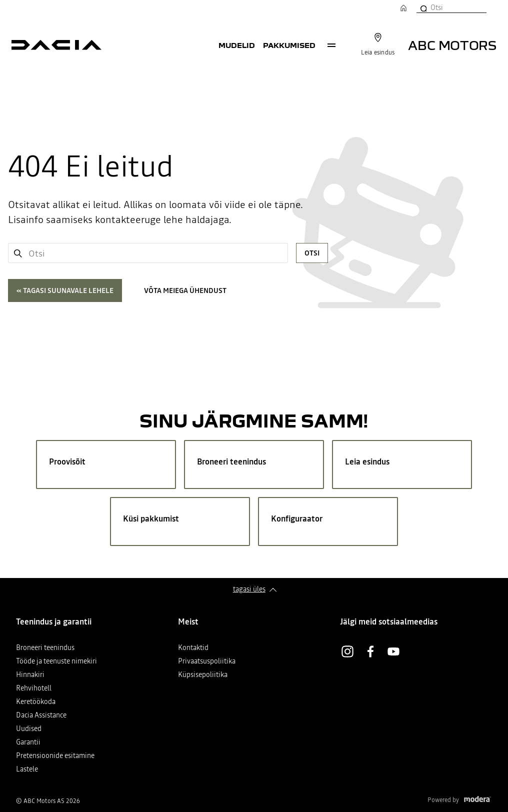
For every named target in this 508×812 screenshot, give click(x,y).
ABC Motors (452, 45)
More (331, 45)
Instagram (347, 651)
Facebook (370, 651)
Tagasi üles (249, 589)
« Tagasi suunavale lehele (65, 290)
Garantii (28, 743)
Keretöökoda (36, 702)
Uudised (29, 729)
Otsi (312, 253)
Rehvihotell (34, 689)
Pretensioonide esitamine (55, 756)
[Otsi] (423, 7)
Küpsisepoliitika (203, 675)
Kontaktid (193, 648)
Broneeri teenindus (45, 648)
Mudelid (237, 45)
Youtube (393, 651)
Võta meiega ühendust (185, 290)
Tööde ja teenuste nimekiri (56, 662)
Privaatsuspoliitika (207, 662)
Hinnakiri (30, 675)
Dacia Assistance (41, 716)
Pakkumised (289, 45)
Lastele (27, 770)
